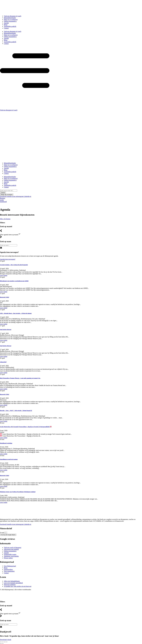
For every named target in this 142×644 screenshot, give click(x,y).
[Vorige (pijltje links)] (1, 644)
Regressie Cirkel (4, 297)
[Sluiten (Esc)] (7, 642)
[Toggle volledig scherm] (3, 642)
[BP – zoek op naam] (9, 624)
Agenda (6, 23)
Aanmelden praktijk (10, 26)
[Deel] (5, 642)
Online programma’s (10, 21)
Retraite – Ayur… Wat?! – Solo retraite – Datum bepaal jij (16, 411)
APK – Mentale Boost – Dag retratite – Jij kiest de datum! (16, 313)
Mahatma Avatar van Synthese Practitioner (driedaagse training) (18, 492)
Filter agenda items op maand (10, 234)
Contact (6, 28)
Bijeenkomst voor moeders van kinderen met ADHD (14, 281)
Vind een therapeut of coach (12, 16)
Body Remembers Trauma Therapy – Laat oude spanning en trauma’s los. (20, 378)
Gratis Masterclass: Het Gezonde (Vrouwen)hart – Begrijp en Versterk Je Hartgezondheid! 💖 (26, 427)
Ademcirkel (3, 362)
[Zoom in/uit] (1, 642)
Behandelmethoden (10, 18)
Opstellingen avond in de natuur (9, 459)
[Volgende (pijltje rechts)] (3, 644)
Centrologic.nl (78, 593)
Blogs (6, 25)
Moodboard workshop (6, 443)
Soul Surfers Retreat (6, 330)
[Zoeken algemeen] (9, 245)
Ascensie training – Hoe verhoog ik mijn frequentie (14, 265)
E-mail (2, 533)
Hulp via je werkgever (11, 19)
